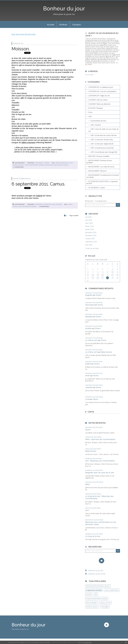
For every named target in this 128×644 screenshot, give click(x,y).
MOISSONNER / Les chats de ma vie (101, 167)
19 (98, 275)
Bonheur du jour (64, 8)
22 (112, 275)
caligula (16, 207)
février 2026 (89, 226)
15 (112, 272)
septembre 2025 (91, 242)
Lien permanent (19, 163)
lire (20, 207)
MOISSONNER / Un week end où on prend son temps (102, 176)
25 (93, 278)
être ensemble (91, 603)
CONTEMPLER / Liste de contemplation (102, 91)
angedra (89, 295)
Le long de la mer (93, 536)
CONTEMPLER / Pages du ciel (99, 96)
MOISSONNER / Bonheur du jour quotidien (48, 204)
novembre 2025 (91, 236)
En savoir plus (88, 642)
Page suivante (74, 216)
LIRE (90, 117)
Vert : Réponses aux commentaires (100, 461)
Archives (63, 25)
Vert (87, 510)
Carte (91, 412)
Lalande (89, 387)
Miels (87, 484)
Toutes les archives (92, 248)
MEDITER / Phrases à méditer (99, 156)
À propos (77, 25)
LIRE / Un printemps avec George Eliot (104, 152)
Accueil (50, 25)
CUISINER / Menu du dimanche (99, 104)
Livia (87, 399)
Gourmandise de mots (98, 121)
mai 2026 (88, 217)
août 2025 (89, 245)
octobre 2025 (90, 239)
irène (87, 376)
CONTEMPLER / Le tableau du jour (101, 87)
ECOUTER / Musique (96, 108)
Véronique (90, 305)
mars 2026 (89, 223)
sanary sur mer (105, 603)
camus (70, 204)
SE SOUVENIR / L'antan (97, 188)
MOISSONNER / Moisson (42, 163)
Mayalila (89, 317)
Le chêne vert (91, 340)
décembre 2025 (91, 233)
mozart (89, 594)
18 (93, 275)
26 (98, 278)
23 (117, 275)
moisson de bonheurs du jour (97, 598)
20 (103, 275)
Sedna (88, 364)
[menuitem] (50, 24)
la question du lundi (94, 590)
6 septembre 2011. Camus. (38, 184)
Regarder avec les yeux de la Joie (100, 473)
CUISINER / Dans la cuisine (98, 100)
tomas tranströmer (31, 165)
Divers (99, 295)
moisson (58, 163)
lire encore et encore (61, 165)
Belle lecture (106, 352)
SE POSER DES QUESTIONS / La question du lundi (102, 182)
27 (103, 278)
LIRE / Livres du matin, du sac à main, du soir (103, 130)
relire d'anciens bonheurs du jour (98, 586)
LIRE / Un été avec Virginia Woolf (102, 144)
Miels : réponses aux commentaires (100, 439)
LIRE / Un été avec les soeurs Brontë (103, 135)
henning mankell (18, 165)
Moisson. (21, 49)
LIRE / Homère (96, 125)
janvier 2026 (89, 229)
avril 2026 (89, 220)
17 (88, 275)
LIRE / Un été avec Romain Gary (102, 140)
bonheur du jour (67, 163)
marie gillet (105, 607)
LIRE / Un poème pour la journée (102, 148)
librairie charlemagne (46, 165)
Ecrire (90, 112)
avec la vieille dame (112, 590)
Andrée (88, 328)
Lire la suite (89, 75)
